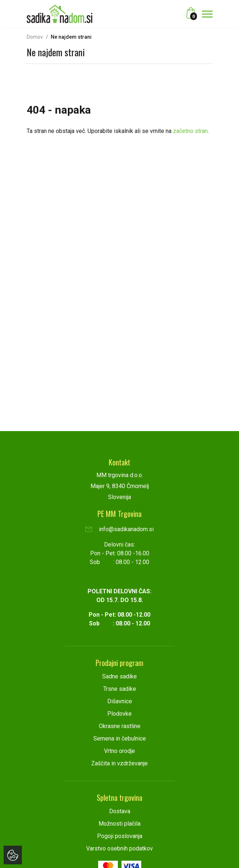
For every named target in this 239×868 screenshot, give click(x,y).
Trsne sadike (120, 689)
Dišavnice (120, 701)
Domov (35, 37)
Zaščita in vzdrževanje (119, 763)
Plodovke (119, 714)
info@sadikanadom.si (119, 529)
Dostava (120, 811)
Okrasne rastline (120, 726)
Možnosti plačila (119, 824)
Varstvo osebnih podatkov (119, 848)
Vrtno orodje (119, 751)
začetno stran (190, 131)
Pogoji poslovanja (120, 836)
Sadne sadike (119, 676)
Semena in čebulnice (120, 738)
